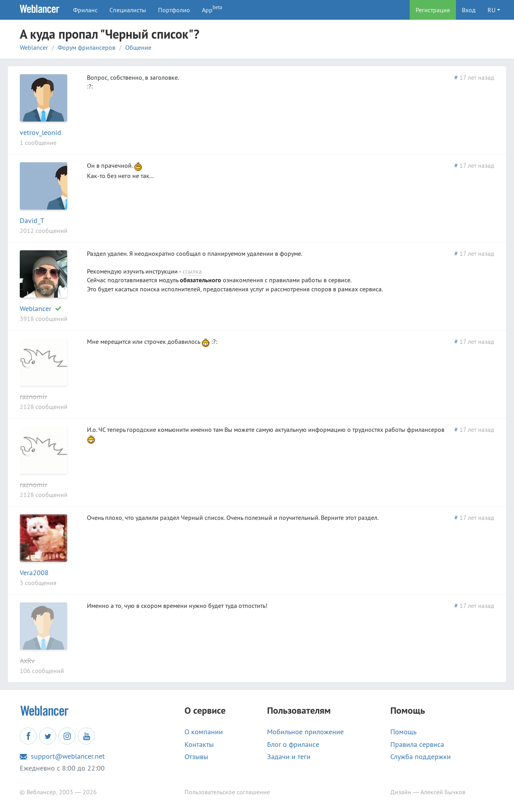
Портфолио (174, 10)
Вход (469, 10)
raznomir (33, 397)
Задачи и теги (289, 757)
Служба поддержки (421, 757)
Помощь (403, 732)
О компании (204, 732)
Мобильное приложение (305, 732)
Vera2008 (34, 573)
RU (491, 10)
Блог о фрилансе (293, 744)
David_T (32, 220)
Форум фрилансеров (87, 47)
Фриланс (85, 10)
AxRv (27, 661)
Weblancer (34, 47)
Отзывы (196, 757)
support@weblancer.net (62, 756)
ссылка (192, 271)
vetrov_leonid (40, 132)
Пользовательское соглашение (227, 792)
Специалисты (128, 10)
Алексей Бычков (443, 792)
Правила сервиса (417, 744)
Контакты (199, 744)
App (212, 9)
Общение (138, 47)
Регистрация (433, 10)
